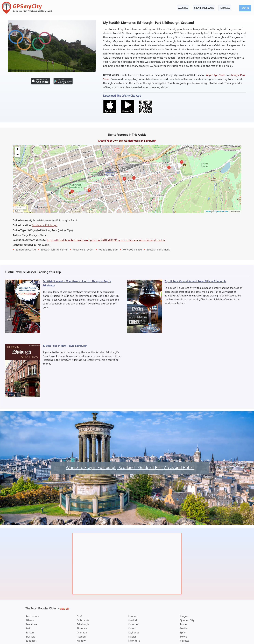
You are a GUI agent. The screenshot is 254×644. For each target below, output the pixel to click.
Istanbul (82, 637)
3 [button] (124, 178)
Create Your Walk (204, 8)
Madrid (133, 621)
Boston (30, 633)
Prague (184, 616)
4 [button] (134, 178)
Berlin (29, 629)
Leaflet (208, 211)
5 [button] (182, 162)
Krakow (81, 641)
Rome (183, 625)
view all (64, 609)
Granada (82, 633)
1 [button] (72, 191)
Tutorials (225, 8)
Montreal (134, 625)
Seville (184, 629)
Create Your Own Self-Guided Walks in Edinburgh (127, 141)
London (133, 616)
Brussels (30, 637)
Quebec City (187, 621)
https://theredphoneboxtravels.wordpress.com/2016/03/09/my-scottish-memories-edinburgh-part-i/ (106, 240)
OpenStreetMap (222, 211)
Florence (82, 629)
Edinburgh (83, 625)
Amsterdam (32, 616)
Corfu (80, 616)
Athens (30, 621)
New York (134, 641)
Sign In (245, 8)
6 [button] (169, 167)
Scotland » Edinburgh (45, 226)
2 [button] (89, 190)
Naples (132, 637)
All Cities (183, 8)
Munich (133, 629)
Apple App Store (216, 75)
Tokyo (184, 637)
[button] (17, 150)
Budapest (31, 641)
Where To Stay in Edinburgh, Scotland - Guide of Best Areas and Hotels (130, 468)
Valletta (185, 641)
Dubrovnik (83, 621)
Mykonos (134, 633)
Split (183, 633)
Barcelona (31, 625)
